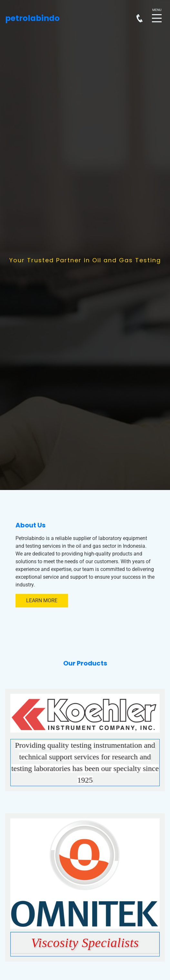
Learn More (42, 600)
